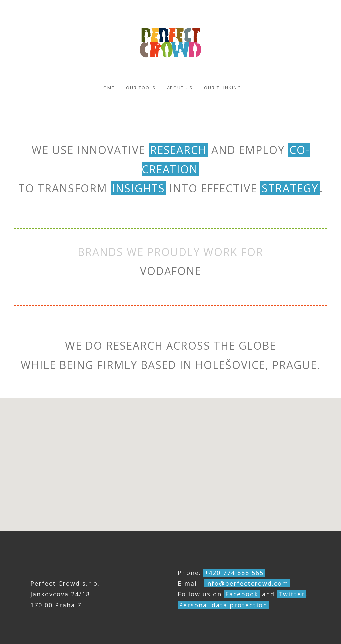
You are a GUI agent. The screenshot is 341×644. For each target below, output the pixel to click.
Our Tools (141, 88)
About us (180, 88)
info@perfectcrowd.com (247, 583)
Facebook (242, 594)
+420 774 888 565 (234, 573)
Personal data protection (223, 605)
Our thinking (223, 88)
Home (107, 88)
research (178, 150)
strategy (290, 188)
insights (138, 188)
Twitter (292, 594)
